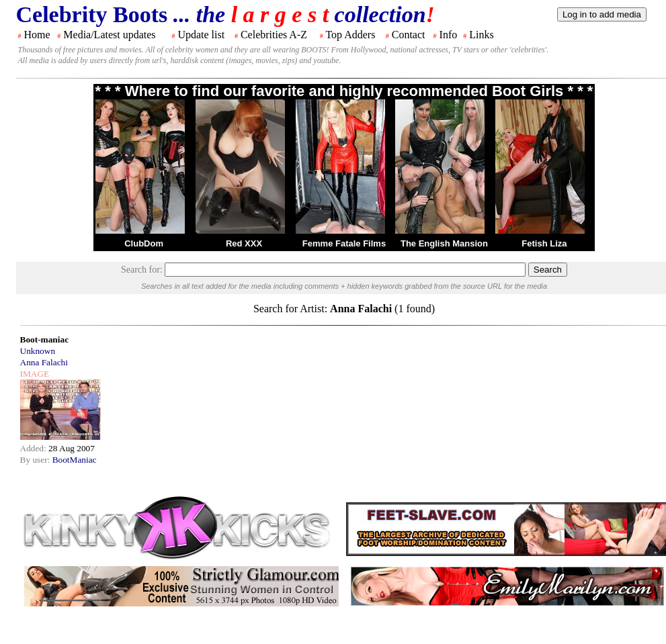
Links (481, 35)
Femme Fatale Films (344, 243)
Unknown (38, 351)
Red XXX (244, 243)
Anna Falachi (44, 362)
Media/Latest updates (109, 35)
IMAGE (35, 374)
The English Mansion (444, 243)
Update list (201, 35)
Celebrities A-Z (274, 35)
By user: (36, 460)
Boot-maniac (45, 339)
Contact (409, 35)
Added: (35, 448)
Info (449, 35)
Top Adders (350, 35)
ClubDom (144, 243)
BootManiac (75, 460)
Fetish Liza (544, 243)
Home (37, 35)
